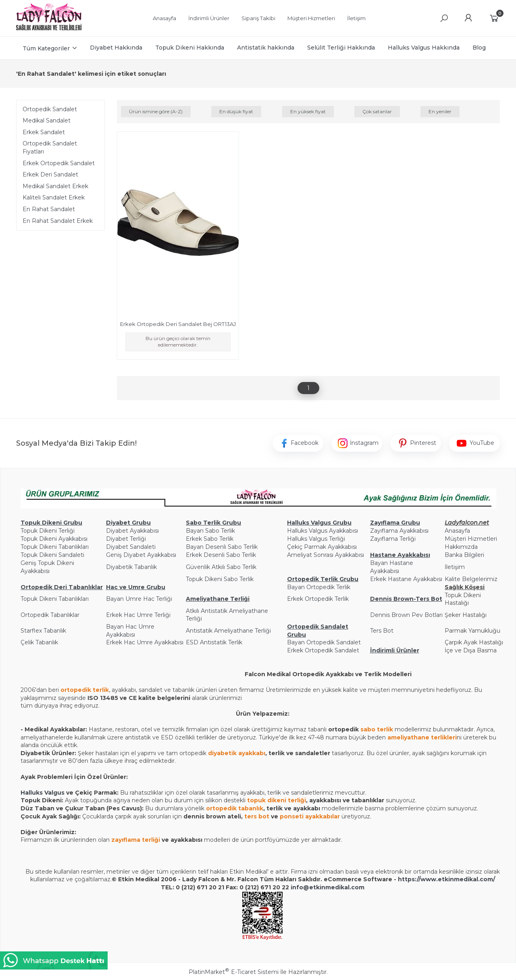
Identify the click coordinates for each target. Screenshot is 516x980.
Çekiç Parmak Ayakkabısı (322, 547)
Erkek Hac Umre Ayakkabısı (145, 642)
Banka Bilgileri (464, 555)
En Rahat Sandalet (49, 209)
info (297, 887)
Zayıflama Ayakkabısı (399, 531)
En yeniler (440, 111)
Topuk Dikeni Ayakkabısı (54, 539)
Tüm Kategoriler (46, 48)
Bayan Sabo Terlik (210, 531)
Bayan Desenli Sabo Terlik (222, 547)
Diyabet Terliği (126, 539)
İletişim (455, 567)
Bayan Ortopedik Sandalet (324, 642)
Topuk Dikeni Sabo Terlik (220, 579)
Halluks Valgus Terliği (316, 539)
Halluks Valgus (43, 793)
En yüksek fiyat (308, 111)
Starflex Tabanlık (43, 631)
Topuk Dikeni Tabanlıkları (55, 547)
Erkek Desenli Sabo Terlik (221, 555)
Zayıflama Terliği (393, 539)
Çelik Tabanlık (39, 642)
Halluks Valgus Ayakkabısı (322, 531)
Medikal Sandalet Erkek (55, 186)
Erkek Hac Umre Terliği (138, 615)
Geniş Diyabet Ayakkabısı (141, 555)
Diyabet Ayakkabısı (132, 531)
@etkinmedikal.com (334, 887)
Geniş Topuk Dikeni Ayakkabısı (47, 567)
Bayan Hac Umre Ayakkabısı (130, 631)
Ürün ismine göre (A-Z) (156, 111)
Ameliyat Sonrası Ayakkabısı (326, 555)
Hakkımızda (461, 547)
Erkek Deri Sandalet (50, 174)
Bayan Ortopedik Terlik (319, 587)
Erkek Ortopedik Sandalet (59, 163)
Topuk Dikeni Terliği (48, 531)
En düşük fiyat (236, 111)
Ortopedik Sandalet (50, 109)
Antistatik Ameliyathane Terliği (228, 631)
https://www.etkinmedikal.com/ (446, 879)
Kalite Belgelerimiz (471, 579)
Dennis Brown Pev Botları (406, 615)
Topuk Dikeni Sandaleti (52, 555)
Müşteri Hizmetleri (471, 539)
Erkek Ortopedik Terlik (318, 599)
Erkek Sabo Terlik (210, 539)
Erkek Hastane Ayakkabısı (406, 579)
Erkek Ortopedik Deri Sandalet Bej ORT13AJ (178, 324)
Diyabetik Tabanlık (131, 567)
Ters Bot (382, 631)
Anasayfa (457, 531)
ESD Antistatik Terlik (214, 642)
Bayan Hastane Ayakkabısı (392, 567)
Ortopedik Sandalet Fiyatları (50, 147)
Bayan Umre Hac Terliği (139, 599)
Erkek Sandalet (44, 132)
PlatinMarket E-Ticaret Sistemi (234, 972)
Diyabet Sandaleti (131, 547)
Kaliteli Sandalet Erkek (54, 197)
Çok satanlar (377, 111)
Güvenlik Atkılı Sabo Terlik (221, 567)
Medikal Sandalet (47, 120)
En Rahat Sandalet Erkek (58, 221)
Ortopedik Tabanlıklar (50, 615)
